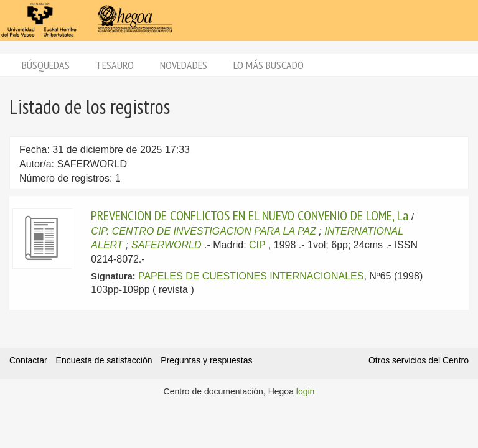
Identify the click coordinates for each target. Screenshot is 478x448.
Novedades (184, 65)
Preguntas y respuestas (206, 360)
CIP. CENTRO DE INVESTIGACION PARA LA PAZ (204, 231)
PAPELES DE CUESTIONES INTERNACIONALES (251, 276)
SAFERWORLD (166, 245)
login (306, 391)
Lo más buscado (269, 65)
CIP (257, 245)
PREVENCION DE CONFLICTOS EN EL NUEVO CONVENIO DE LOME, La (250, 215)
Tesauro (115, 65)
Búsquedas (46, 65)
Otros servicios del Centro (419, 360)
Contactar (28, 360)
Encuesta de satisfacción (104, 360)
